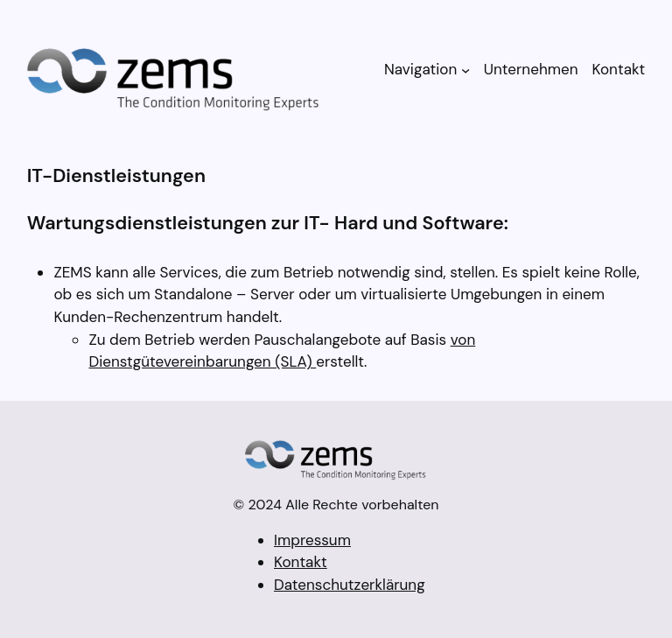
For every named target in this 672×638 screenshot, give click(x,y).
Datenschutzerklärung (350, 585)
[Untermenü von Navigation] (465, 69)
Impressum (312, 540)
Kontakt (301, 562)
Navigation (420, 69)
